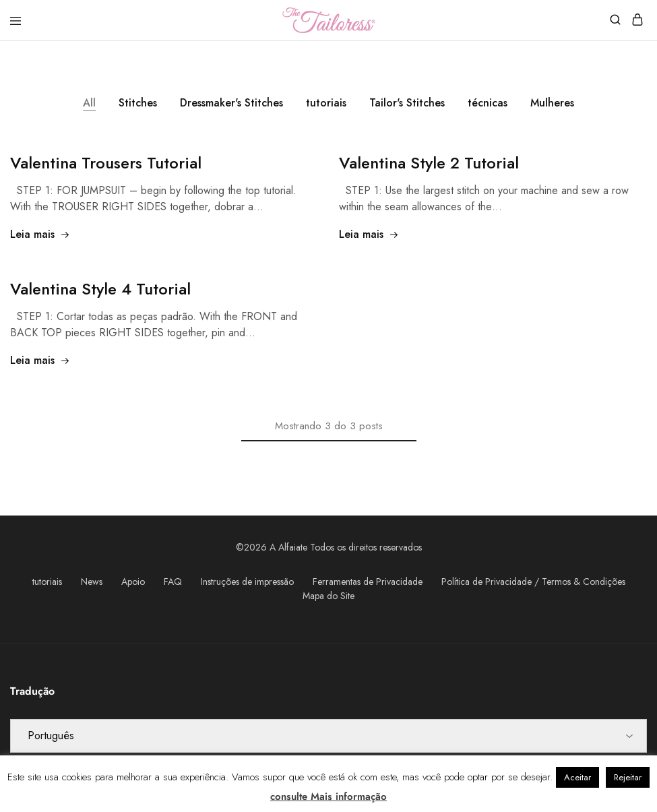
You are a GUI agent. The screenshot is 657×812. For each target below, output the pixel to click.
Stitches (138, 103)
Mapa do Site (328, 596)
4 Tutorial (100, 289)
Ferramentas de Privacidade (368, 582)
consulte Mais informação (328, 797)
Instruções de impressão (247, 582)
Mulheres (552, 103)
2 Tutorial (429, 163)
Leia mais (40, 234)
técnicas (488, 103)
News (92, 582)
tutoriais (326, 103)
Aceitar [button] (577, 777)
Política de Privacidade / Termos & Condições (533, 582)
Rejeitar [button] (628, 777)
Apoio (133, 582)
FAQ (173, 582)
